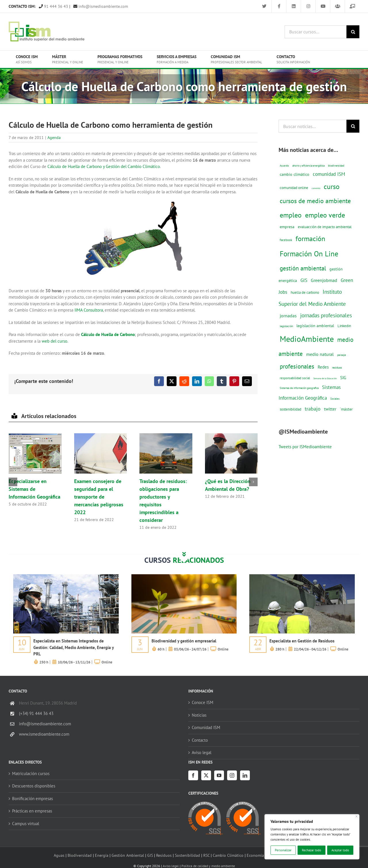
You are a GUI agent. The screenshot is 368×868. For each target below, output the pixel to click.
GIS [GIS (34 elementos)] (304, 280)
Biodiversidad (80, 855)
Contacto (200, 740)
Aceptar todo (340, 850)
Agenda (54, 138)
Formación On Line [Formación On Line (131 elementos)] (309, 254)
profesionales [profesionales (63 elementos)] (297, 366)
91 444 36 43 (53, 6)
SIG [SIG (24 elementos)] (343, 378)
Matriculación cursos (31, 773)
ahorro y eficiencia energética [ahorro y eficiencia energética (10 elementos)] (308, 166)
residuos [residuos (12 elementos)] (337, 367)
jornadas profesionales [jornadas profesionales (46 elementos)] (326, 315)
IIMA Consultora (89, 310)
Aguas (59, 855)
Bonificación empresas (32, 799)
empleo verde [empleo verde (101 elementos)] (325, 215)
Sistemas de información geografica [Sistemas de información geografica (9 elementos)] (299, 388)
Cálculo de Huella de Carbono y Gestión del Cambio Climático (104, 166)
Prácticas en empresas (32, 811)
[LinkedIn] (245, 775)
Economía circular (262, 855)
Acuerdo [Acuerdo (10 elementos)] (284, 166)
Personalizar (283, 850)
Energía (102, 855)
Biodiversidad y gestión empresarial (184, 641)
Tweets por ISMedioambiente (305, 447)
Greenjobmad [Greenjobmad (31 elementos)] (324, 280)
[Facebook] (193, 775)
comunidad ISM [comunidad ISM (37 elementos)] (329, 174)
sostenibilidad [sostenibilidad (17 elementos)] (291, 409)
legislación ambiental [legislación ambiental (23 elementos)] (315, 326)
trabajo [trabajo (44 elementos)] (313, 409)
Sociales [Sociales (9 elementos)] (335, 399)
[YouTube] (219, 775)
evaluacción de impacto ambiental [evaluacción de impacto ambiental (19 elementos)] (325, 227)
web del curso (54, 341)
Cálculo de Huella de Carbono (108, 334)
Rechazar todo (312, 850)
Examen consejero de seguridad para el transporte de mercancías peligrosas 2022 (99, 497)
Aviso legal (202, 752)
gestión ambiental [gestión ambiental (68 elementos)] (303, 268)
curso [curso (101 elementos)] (332, 187)
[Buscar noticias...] (313, 126)
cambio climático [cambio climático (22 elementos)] (295, 174)
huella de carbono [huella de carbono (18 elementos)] (305, 292)
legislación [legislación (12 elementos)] (286, 326)
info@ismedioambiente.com (101, 6)
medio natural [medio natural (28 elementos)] (320, 354)
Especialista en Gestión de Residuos (302, 641)
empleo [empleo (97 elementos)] (291, 215)
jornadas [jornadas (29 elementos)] (288, 316)
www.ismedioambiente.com (44, 734)
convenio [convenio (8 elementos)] (316, 188)
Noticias (199, 715)
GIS (150, 855)
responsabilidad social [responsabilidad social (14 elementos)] (295, 378)
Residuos (164, 855)
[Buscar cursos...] (316, 32)
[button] (13, 482)
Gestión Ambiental (128, 855)
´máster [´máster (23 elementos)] (346, 409)
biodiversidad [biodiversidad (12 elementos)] (336, 165)
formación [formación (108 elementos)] (310, 239)
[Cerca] (357, 816)
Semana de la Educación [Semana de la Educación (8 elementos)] (325, 378)
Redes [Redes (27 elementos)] (323, 367)
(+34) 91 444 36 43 (36, 713)
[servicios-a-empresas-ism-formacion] (66, 576)
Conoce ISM (203, 702)
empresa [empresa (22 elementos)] (287, 227)
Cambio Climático (228, 855)
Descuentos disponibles (34, 786)
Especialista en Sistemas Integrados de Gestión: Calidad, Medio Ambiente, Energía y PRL (73, 647)
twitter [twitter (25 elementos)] (330, 409)
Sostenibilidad (187, 855)
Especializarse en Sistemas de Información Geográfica (34, 489)
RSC (206, 855)
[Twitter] (206, 775)
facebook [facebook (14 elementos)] (286, 240)
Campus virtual (26, 824)
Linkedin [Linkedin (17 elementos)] (344, 326)
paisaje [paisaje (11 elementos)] (342, 355)
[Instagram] (232, 775)
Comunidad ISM (206, 727)
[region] (312, 837)
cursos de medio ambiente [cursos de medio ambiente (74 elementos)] (315, 201)
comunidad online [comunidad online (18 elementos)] (294, 188)
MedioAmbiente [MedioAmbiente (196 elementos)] (307, 339)
